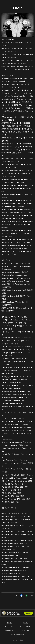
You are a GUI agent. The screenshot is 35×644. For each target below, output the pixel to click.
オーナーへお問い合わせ (18, 635)
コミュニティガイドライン (26, 627)
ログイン (32, 3)
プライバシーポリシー (10, 627)
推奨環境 (10, 623)
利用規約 (25, 623)
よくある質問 (25, 631)
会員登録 (28, 613)
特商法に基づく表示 (10, 631)
